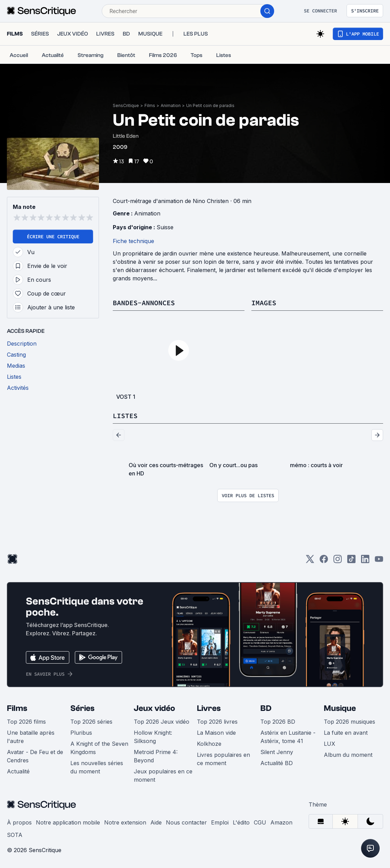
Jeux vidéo (154, 708)
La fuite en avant (346, 733)
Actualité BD (277, 763)
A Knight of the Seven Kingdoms (99, 748)
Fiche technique (133, 241)
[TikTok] (351, 561)
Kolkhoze (209, 744)
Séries (82, 708)
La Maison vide (216, 733)
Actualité (18, 771)
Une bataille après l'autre (31, 737)
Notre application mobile (68, 822)
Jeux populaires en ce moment (163, 775)
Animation (171, 105)
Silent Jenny (277, 752)
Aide (156, 822)
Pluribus (81, 733)
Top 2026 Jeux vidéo (162, 722)
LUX (329, 744)
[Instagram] (338, 561)
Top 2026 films (26, 722)
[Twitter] (310, 561)
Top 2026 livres (217, 722)
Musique (340, 708)
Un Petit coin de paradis (210, 105)
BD (266, 708)
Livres (209, 708)
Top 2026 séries (91, 722)
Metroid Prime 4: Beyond (156, 756)
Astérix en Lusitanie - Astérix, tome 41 (288, 737)
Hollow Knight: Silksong (153, 737)
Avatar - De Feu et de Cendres (35, 756)
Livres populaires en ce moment (223, 759)
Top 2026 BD (278, 722)
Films (150, 105)
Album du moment (348, 755)
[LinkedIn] (365, 561)
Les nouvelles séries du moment (97, 767)
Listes (125, 416)
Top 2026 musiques (349, 722)
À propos (19, 822)
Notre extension (125, 822)
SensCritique (126, 105)
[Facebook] (324, 561)
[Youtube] (379, 561)
